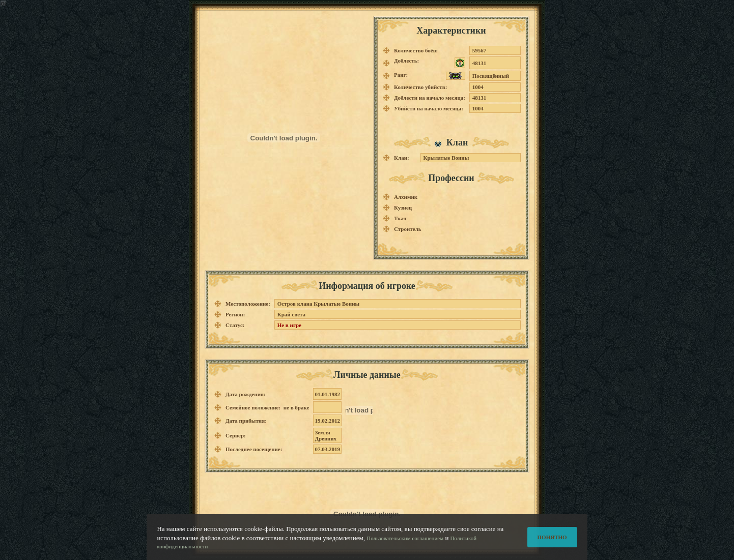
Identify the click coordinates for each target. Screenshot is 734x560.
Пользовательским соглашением (405, 543)
